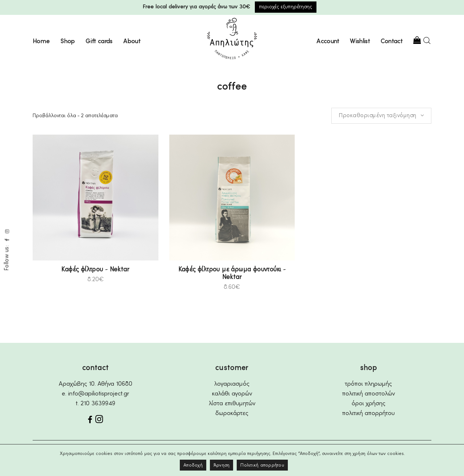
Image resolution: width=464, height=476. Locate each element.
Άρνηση (222, 465)
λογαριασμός (232, 384)
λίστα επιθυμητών (232, 404)
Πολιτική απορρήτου (262, 465)
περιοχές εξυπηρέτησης (286, 7)
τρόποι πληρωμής (368, 384)
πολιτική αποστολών (368, 394)
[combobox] (381, 116)
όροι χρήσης (368, 404)
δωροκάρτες (232, 413)
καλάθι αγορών (232, 394)
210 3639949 (98, 404)
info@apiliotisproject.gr (99, 394)
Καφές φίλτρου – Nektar (95, 270)
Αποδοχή (193, 465)
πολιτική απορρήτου (368, 413)
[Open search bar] (427, 40)
